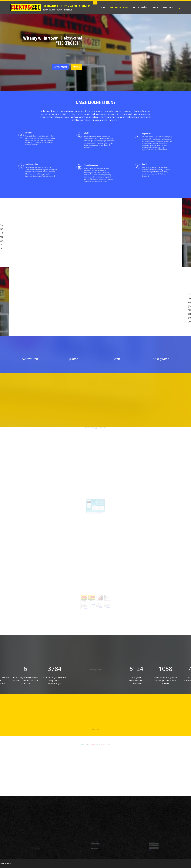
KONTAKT (168, 7)
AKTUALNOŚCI (140, 7)
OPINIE (155, 7)
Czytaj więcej (60, 67)
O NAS (102, 7)
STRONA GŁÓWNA (119, 7)
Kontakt (76, 67)
